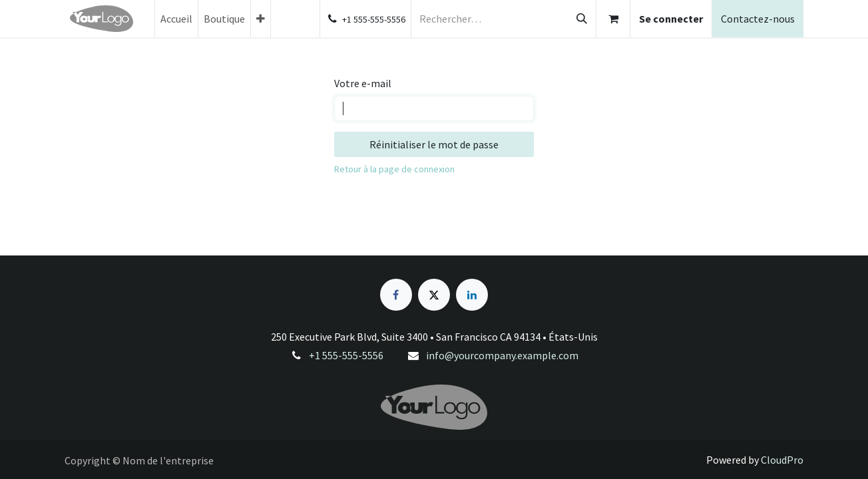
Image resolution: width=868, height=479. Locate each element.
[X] (434, 295)
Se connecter (671, 19)
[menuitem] (176, 19)
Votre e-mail (363, 83)
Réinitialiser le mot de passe (434, 144)
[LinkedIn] (472, 295)
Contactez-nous (758, 19)
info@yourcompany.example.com (502, 355)
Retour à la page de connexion (394, 169)
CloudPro (782, 460)
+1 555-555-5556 (346, 355)
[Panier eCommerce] (613, 19)
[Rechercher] (582, 19)
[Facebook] (396, 295)
